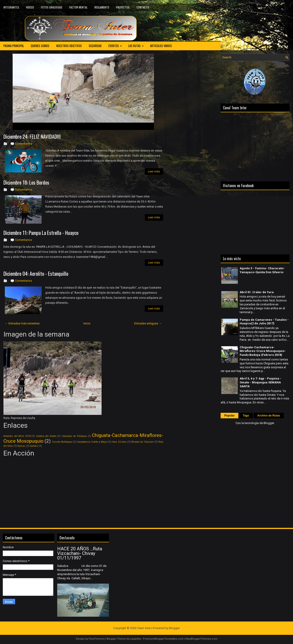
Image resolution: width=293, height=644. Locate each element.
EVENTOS (117, 45)
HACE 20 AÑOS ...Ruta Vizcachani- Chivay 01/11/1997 (80, 553)
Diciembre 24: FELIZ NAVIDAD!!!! (32, 136)
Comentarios (23, 144)
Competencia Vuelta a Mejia (92, 442)
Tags (246, 416)
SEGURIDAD (95, 46)
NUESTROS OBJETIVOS (69, 46)
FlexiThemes (97, 639)
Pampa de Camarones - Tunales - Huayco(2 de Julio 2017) (264, 322)
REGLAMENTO (102, 7)
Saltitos (34, 446)
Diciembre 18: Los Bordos (26, 182)
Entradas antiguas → (148, 323)
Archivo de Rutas (269, 416)
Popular (229, 416)
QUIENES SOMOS (40, 46)
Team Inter (144, 628)
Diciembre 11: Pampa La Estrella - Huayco (41, 233)
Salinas (21, 446)
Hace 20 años (119, 442)
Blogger (269, 423)
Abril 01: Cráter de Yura (257, 292)
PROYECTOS (123, 7)
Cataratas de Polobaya (74, 436)
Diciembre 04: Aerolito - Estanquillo (36, 273)
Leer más (154, 172)
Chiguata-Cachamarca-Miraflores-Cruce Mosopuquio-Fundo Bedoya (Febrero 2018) (263, 351)
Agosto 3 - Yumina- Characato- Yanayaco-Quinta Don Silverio (262, 270)
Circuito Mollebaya (62, 442)
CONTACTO (143, 7)
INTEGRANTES (11, 7)
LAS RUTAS (137, 45)
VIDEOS (30, 7)
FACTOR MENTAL (78, 7)
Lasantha (135, 639)
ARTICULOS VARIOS (161, 46)
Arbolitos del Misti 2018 (17, 436)
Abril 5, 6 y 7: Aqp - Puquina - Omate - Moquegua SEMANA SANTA (260, 382)
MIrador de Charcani (142, 442)
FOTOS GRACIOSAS (52, 7)
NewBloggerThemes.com (202, 639)
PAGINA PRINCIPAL (14, 46)
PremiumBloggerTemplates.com (163, 639)
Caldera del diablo (46, 436)
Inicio (87, 323)
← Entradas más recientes (22, 323)
